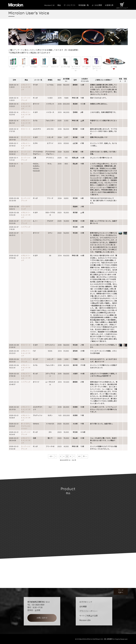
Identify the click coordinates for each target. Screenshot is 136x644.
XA (22, 164)
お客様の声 (109, 5)
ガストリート (26, 129)
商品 (56, 5)
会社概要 (83, 607)
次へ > (85, 456)
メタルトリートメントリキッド (26, 87)
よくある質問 (96, 5)
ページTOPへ (121, 591)
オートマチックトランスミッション (26, 426)
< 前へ (51, 456)
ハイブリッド (26, 227)
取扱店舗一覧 (82, 5)
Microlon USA (85, 620)
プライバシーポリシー (89, 611)
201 (79, 456)
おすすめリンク (86, 602)
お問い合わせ (42, 618)
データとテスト (67, 5)
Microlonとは (46, 5)
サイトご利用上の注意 (89, 616)
